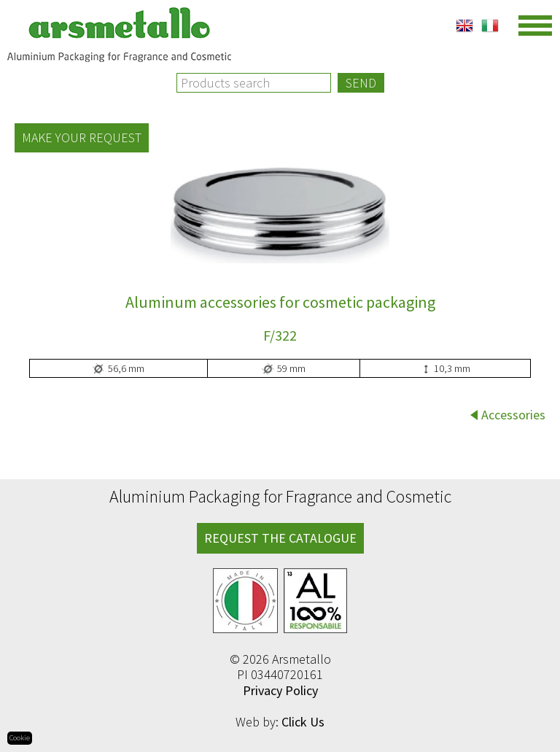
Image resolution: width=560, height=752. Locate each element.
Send (361, 83)
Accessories (513, 415)
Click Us (303, 722)
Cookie (20, 738)
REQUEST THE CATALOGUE (280, 538)
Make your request (82, 137)
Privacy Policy (280, 690)
